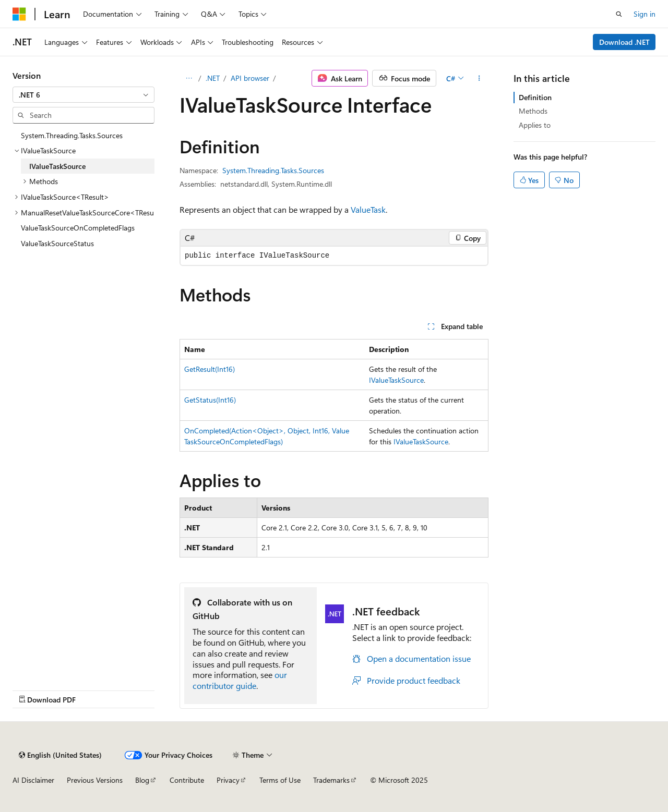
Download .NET (624, 42)
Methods (533, 111)
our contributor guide (240, 680)
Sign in (645, 14)
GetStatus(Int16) (210, 400)
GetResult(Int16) (210, 369)
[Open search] (619, 14)
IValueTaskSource (396, 380)
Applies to (535, 125)
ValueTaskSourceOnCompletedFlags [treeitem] (78, 228)
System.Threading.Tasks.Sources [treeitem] (72, 135)
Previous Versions (95, 780)
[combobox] (83, 95)
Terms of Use (280, 780)
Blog (142, 780)
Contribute (187, 780)
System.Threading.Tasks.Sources (273, 170)
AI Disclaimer (33, 780)
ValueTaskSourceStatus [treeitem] (57, 243)
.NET (213, 78)
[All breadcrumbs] (189, 78)
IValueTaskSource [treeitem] (57, 166)
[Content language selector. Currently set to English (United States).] (60, 755)
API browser (250, 78)
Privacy (228, 780)
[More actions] (479, 78)
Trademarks (331, 780)
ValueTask (368, 209)
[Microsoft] (19, 14)
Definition (535, 97)
